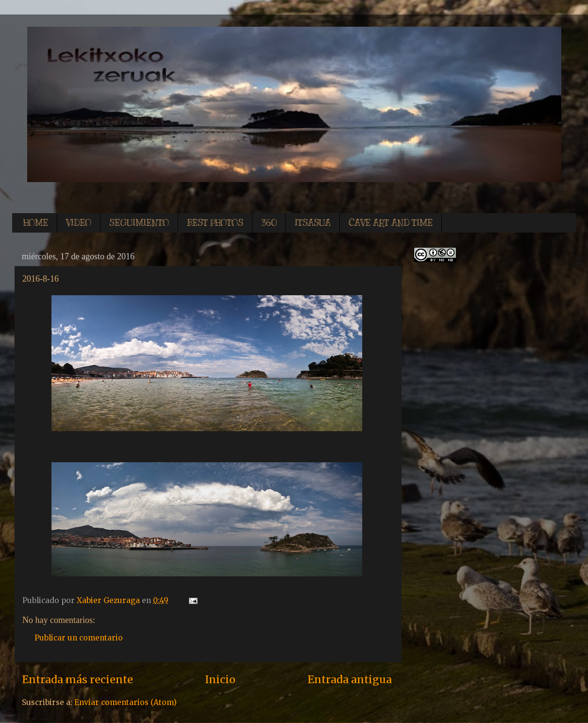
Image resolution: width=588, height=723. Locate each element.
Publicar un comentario (79, 638)
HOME (36, 223)
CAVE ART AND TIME (391, 223)
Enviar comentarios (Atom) (126, 702)
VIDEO (79, 223)
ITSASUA (313, 223)
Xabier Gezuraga (109, 600)
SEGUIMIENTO (139, 223)
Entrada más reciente (77, 680)
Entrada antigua (350, 680)
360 (269, 223)
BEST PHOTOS (215, 223)
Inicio (220, 680)
